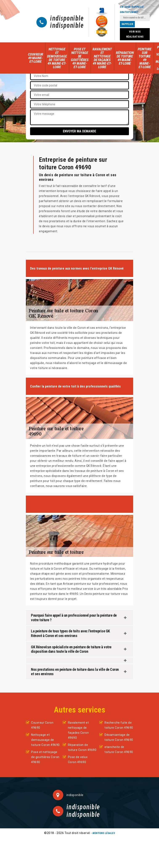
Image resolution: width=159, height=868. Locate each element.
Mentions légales (104, 833)
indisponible (67, 19)
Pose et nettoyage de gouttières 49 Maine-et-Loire (80, 58)
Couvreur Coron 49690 (42, 725)
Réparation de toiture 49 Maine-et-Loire (125, 58)
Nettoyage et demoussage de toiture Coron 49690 (45, 740)
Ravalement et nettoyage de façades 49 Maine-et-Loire (102, 58)
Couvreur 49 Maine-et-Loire (35, 58)
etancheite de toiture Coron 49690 (119, 749)
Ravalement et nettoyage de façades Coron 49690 (78, 730)
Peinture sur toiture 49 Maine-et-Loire (144, 58)
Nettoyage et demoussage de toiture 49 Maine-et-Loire (57, 58)
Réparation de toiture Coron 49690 (82, 747)
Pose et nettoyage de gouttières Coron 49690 (45, 757)
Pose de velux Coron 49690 (78, 760)
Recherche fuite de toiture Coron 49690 (119, 725)
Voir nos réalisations (135, 34)
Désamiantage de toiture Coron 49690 (119, 737)
